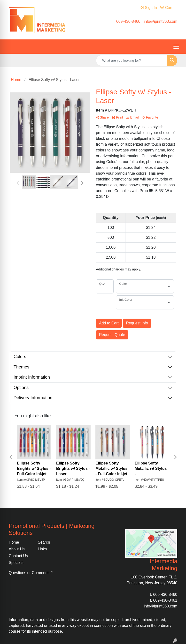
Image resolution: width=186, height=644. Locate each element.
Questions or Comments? (31, 573)
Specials (16, 563)
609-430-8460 (128, 21)
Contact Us (18, 556)
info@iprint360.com (161, 21)
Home (14, 542)
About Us (17, 549)
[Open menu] (176, 47)
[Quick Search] (132, 60)
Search (44, 542)
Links (42, 549)
